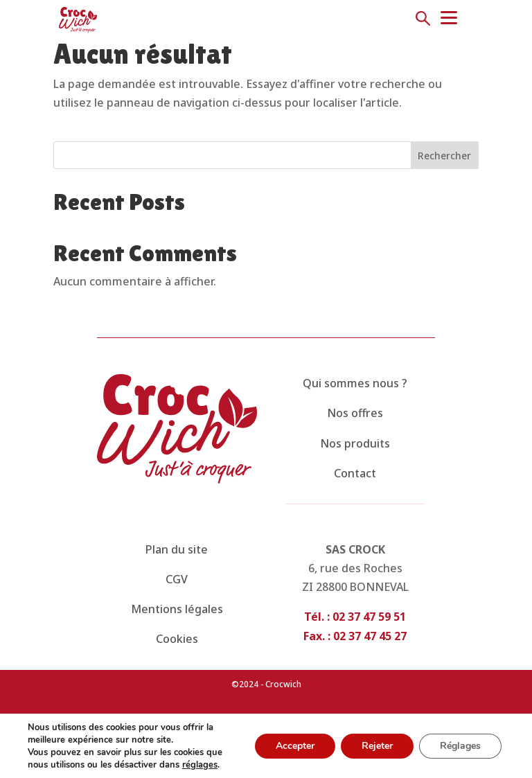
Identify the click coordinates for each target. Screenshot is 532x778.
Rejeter (377, 746)
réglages (200, 765)
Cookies (177, 639)
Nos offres (355, 413)
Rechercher (444, 156)
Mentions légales (177, 609)
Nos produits (355, 443)
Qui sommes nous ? (355, 383)
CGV (177, 579)
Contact (355, 473)
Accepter (295, 746)
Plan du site (177, 549)
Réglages (460, 746)
